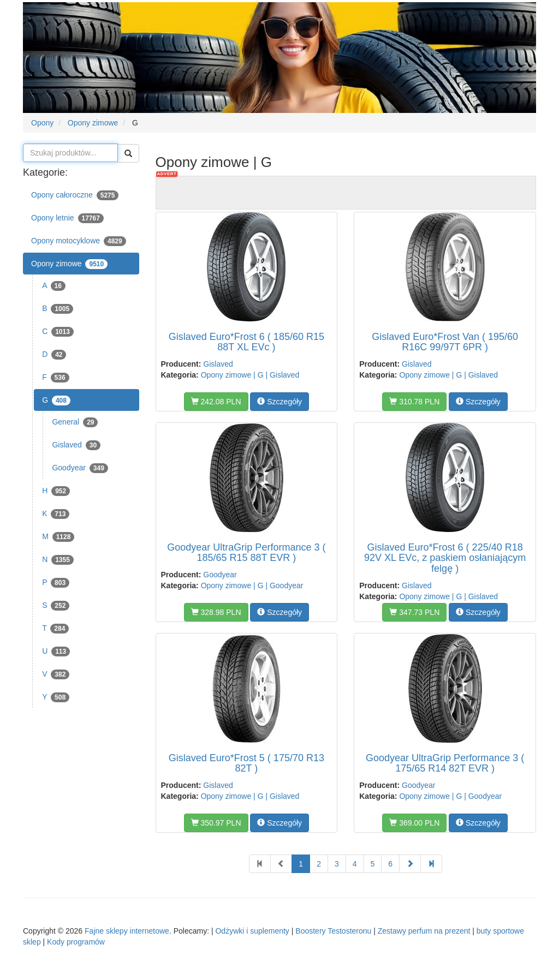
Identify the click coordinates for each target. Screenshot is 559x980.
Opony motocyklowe (79, 241)
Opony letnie (67, 218)
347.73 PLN (414, 612)
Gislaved (76, 445)
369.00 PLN (414, 823)
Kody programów (76, 942)
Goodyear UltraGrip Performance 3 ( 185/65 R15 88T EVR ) (246, 553)
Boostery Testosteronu (333, 931)
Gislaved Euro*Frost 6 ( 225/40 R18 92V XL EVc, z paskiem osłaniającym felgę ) (445, 558)
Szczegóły (279, 402)
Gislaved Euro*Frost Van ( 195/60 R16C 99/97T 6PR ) (445, 342)
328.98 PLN (216, 612)
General (75, 422)
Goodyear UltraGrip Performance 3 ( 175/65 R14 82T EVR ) (445, 763)
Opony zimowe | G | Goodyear (252, 585)
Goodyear (80, 468)
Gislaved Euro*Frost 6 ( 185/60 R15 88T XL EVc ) (246, 342)
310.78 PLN (414, 402)
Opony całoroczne (75, 195)
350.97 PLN (216, 823)
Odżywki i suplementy (252, 931)
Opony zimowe (69, 264)
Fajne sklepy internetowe (127, 931)
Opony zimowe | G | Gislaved (250, 375)
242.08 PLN (216, 402)
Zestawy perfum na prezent (424, 931)
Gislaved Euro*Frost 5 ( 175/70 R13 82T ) (246, 763)
